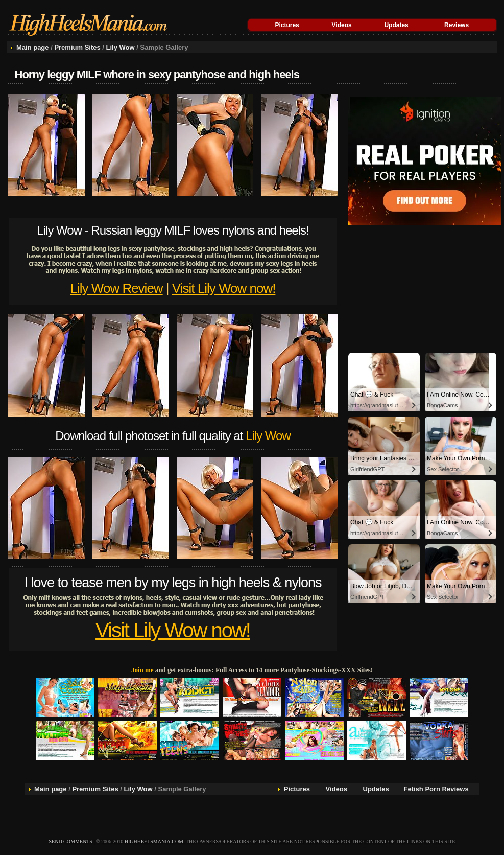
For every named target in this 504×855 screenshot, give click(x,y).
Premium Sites (77, 47)
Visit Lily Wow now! (224, 288)
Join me (142, 670)
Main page (33, 47)
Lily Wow (121, 47)
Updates (396, 25)
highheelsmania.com (154, 841)
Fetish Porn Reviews (436, 789)
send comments (71, 841)
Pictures (287, 25)
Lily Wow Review (117, 288)
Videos (342, 25)
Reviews (457, 25)
